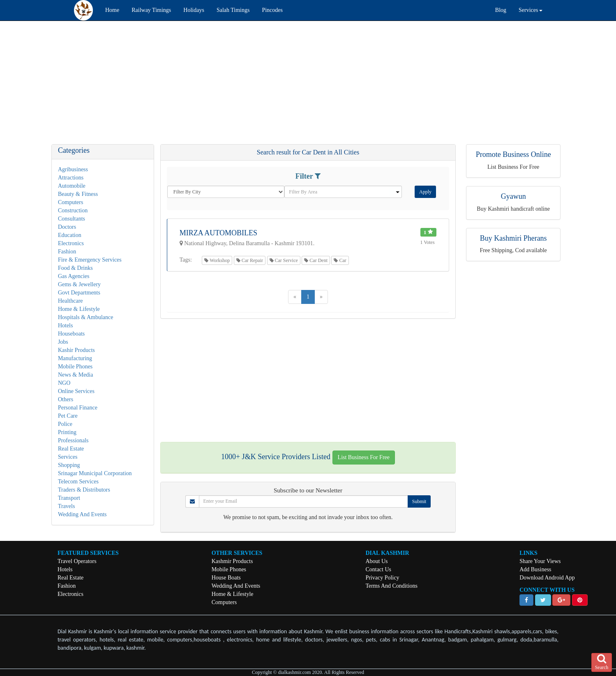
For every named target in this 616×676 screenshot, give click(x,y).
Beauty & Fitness (78, 194)
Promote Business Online (513, 154)
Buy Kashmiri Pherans (513, 238)
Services (68, 457)
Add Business (535, 569)
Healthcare (70, 301)
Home (112, 10)
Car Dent (316, 260)
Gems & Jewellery (79, 284)
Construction (73, 210)
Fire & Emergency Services (90, 260)
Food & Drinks (75, 268)
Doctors (67, 227)
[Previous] (295, 297)
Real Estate (71, 449)
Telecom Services (78, 482)
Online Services (76, 391)
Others (66, 399)
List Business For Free (364, 457)
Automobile (72, 186)
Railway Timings (151, 10)
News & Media (76, 375)
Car (340, 260)
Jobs (63, 342)
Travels (67, 506)
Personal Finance (78, 408)
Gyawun (513, 196)
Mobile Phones (75, 367)
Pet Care (68, 416)
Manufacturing (75, 358)
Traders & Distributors (84, 490)
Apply (425, 192)
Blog (501, 10)
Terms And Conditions (391, 586)
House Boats (226, 578)
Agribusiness (73, 169)
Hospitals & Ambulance (86, 317)
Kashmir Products (232, 561)
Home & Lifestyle (79, 309)
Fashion (67, 252)
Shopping (69, 465)
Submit (419, 501)
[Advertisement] (247, 87)
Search (602, 662)
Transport (69, 498)
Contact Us (378, 569)
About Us (376, 561)
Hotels (66, 325)
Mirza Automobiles (218, 233)
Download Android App (547, 578)
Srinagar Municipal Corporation (95, 473)
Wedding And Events (82, 514)
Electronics (71, 243)
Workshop (217, 260)
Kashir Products (76, 350)
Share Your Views (540, 561)
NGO (64, 383)
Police (65, 424)
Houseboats (71, 334)
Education (70, 235)
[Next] (321, 297)
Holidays (194, 10)
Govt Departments (79, 293)
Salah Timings (233, 10)
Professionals (73, 440)
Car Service (284, 260)
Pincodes (272, 10)
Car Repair (250, 260)
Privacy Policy (382, 578)
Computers (70, 202)
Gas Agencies (74, 276)
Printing (67, 432)
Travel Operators (77, 561)
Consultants (72, 219)
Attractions (71, 178)
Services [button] (530, 10)
